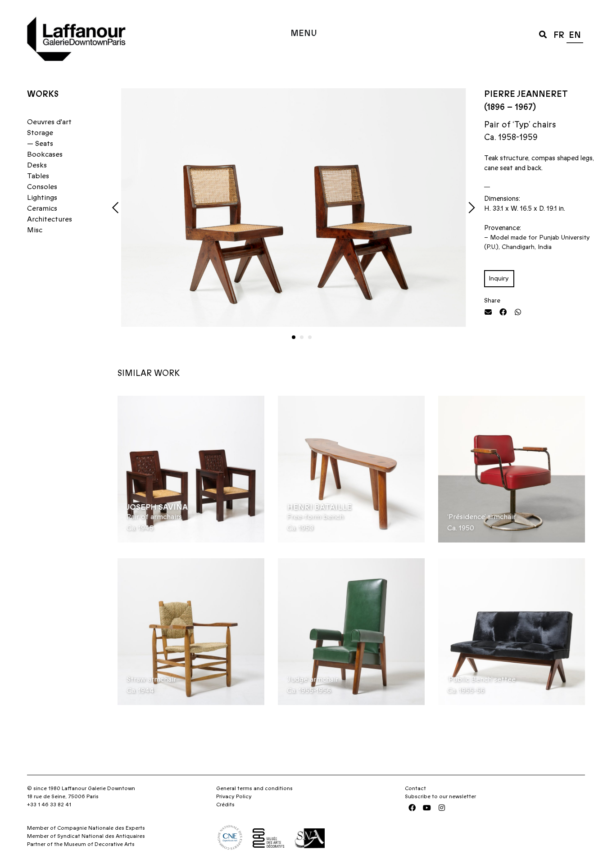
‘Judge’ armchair (313, 679)
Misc (35, 230)
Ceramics (42, 208)
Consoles (42, 187)
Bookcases (45, 154)
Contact (415, 788)
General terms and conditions (254, 788)
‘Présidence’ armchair (481, 517)
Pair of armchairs (154, 517)
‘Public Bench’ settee (481, 679)
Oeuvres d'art (49, 122)
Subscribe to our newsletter (440, 796)
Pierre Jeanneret (526, 94)
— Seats (40, 144)
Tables (38, 176)
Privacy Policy (234, 796)
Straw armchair (151, 679)
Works (43, 94)
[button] (543, 34)
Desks (37, 165)
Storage (40, 133)
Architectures (50, 219)
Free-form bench (315, 517)
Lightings (42, 198)
